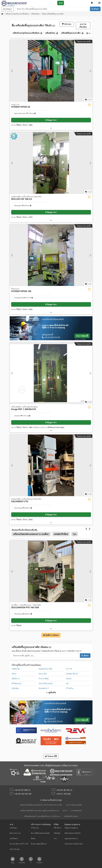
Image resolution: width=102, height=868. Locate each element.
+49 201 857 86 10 (64, 790)
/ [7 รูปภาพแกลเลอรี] (88, 100)
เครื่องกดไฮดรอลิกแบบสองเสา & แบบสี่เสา (31, 534)
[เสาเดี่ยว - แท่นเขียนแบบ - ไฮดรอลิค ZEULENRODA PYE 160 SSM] (51, 571)
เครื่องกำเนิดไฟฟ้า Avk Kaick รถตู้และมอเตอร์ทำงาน (40, 811)
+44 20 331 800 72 (22, 790)
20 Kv (14, 674)
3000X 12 (16, 679)
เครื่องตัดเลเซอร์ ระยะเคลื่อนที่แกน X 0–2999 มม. (42, 816)
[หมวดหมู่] (7, 9)
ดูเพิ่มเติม (51, 692)
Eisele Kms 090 (45, 669)
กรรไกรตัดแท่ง (76, 811)
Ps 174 (69, 669)
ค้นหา (95, 9)
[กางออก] (51, 128)
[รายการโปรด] (92, 3)
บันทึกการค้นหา (51, 635)
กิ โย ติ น (70, 688)
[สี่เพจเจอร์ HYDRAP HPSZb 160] (51, 255)
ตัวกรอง (66, 24)
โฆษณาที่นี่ (51, 756)
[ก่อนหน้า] (12, 71)
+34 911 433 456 (63, 794)
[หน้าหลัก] (2, 14)
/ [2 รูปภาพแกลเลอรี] (88, 192)
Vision (69, 679)
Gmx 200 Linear (46, 683)
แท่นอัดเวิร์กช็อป (61, 534)
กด (67, 683)
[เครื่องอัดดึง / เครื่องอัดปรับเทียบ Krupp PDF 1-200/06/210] (51, 373)
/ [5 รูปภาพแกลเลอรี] (88, 284)
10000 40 (16, 669)
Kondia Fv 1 (44, 688)
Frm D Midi (44, 679)
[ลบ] (41, 33)
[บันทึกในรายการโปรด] (89, 105)
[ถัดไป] (90, 71)
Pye (75, 534)
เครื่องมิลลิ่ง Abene (71, 816)
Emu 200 (43, 674)
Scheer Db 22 (72, 674)
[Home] (17, 14)
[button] (99, 3)
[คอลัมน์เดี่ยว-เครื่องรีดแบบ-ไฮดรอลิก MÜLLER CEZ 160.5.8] (51, 163)
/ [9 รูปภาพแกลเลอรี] (88, 494)
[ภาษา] (96, 3)
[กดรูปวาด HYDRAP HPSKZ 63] (51, 71)
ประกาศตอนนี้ (82, 336)
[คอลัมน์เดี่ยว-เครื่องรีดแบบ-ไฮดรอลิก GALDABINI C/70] (51, 465)
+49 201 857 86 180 (23, 794)
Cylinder (15, 688)
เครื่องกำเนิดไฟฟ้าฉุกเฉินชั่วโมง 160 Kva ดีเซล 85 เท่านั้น (41, 805)
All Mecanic (17, 683)
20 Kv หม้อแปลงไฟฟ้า (74, 805)
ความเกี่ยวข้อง (83, 26)
